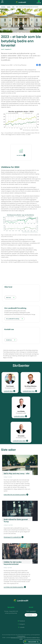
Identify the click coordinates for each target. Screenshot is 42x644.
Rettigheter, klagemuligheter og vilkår (18, 638)
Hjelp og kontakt (33, 642)
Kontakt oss (29, 615)
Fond (2, 49)
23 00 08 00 (33, 611)
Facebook (21, 621)
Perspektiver (8, 49)
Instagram (21, 624)
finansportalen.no (22, 636)
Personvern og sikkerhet (31, 638)
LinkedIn (21, 627)
